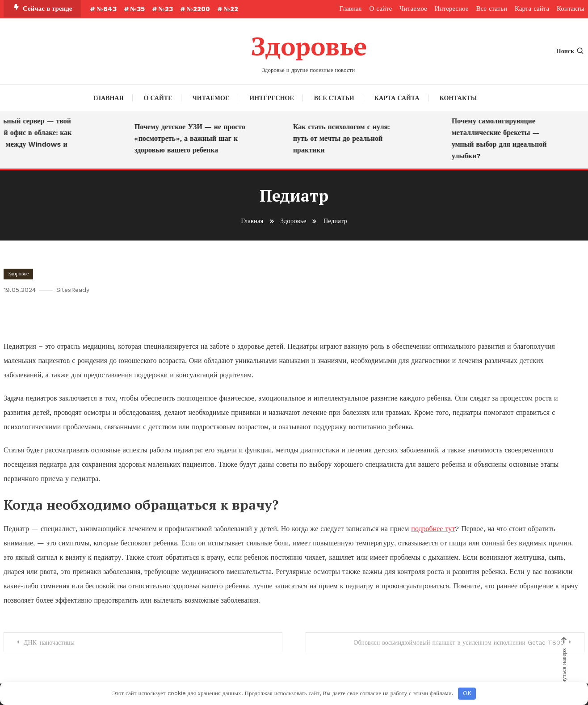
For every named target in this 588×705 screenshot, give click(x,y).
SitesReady (73, 290)
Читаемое (413, 8)
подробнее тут (433, 529)
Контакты (571, 8)
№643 (106, 9)
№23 (166, 9)
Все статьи (491, 8)
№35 (137, 9)
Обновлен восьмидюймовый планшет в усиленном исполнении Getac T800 (459, 642)
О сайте (381, 8)
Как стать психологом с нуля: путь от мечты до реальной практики (344, 138)
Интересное (452, 8)
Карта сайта (532, 8)
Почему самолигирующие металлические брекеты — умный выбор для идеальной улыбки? (502, 138)
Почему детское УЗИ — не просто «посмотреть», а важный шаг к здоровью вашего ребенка (192, 138)
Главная (350, 8)
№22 (231, 9)
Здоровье (309, 46)
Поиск (570, 51)
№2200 (198, 9)
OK (467, 693)
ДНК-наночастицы (49, 642)
